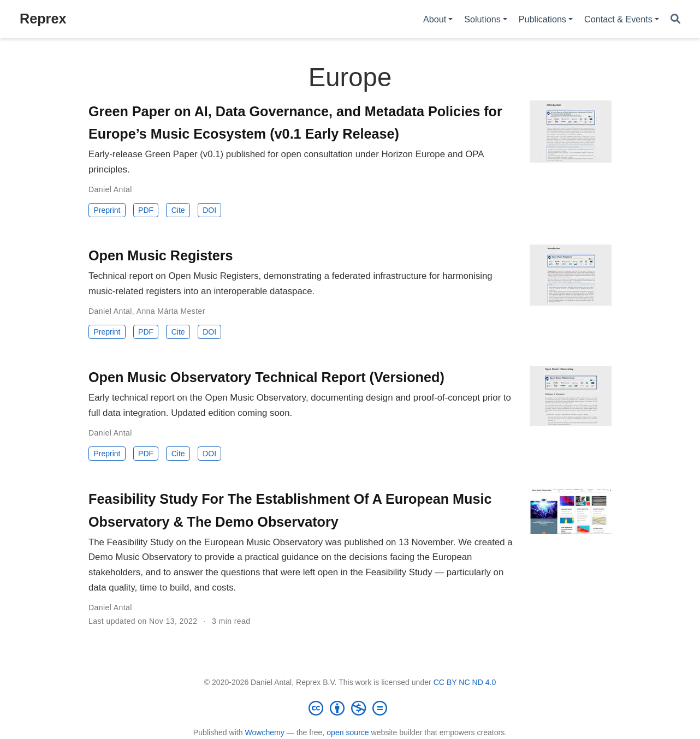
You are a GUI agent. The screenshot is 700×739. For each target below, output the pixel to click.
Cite (178, 210)
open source (348, 732)
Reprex (43, 19)
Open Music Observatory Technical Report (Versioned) (266, 377)
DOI (209, 210)
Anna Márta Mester (171, 311)
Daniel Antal (110, 189)
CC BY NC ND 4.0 (465, 682)
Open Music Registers (161, 255)
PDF (146, 210)
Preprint (107, 210)
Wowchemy (264, 732)
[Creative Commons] (350, 708)
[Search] (675, 19)
